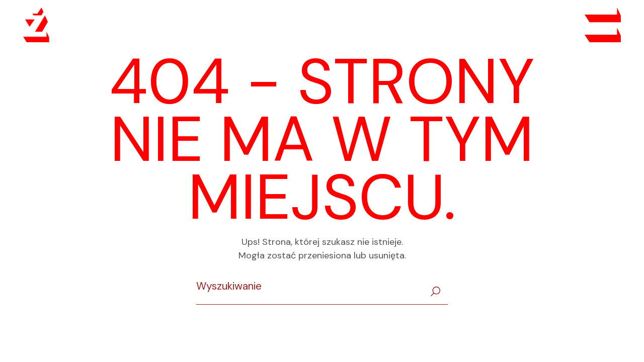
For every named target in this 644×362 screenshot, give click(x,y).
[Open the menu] (603, 25)
